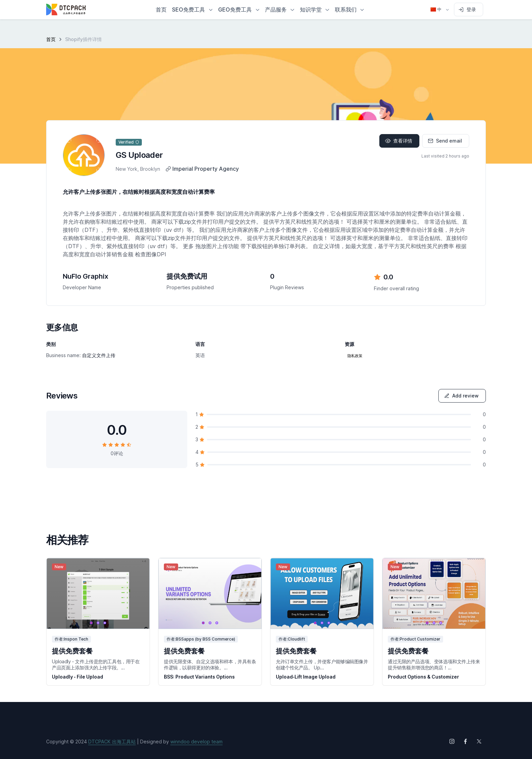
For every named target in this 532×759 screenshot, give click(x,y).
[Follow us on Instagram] (452, 741)
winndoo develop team (196, 742)
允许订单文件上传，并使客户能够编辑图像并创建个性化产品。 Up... (322, 664)
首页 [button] (161, 10)
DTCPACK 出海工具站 (112, 742)
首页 (51, 39)
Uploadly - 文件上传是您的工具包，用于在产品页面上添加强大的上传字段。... (96, 664)
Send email (445, 141)
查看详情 (399, 141)
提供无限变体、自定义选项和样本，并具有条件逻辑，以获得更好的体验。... (210, 664)
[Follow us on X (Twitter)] (479, 741)
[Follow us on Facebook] (465, 741)
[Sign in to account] (469, 10)
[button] (192, 10)
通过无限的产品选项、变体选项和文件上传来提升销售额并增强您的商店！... (434, 664)
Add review (461, 396)
